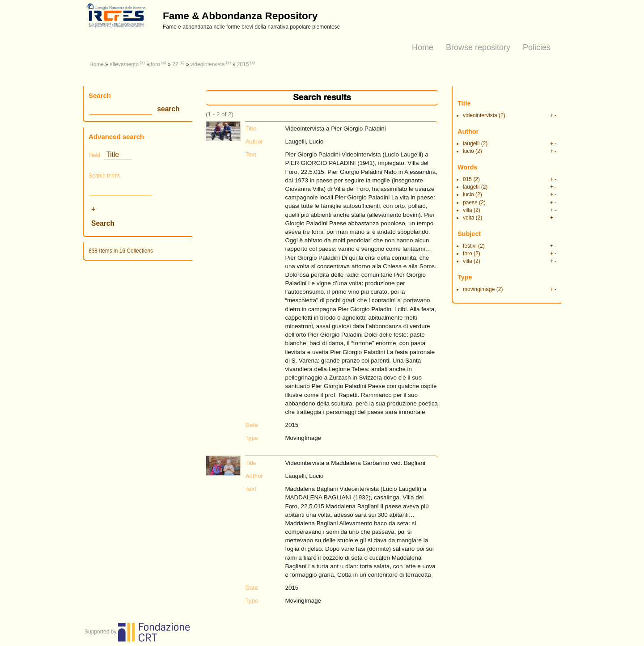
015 (467, 179)
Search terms (104, 176)
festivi (470, 246)
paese (470, 203)
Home (423, 47)
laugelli (471, 144)
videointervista (208, 64)
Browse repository (478, 47)
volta (468, 218)
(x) (142, 62)
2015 (243, 64)
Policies (537, 47)
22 (175, 64)
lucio (468, 151)
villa (468, 210)
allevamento (124, 64)
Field (94, 155)
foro (155, 64)
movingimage (479, 289)
